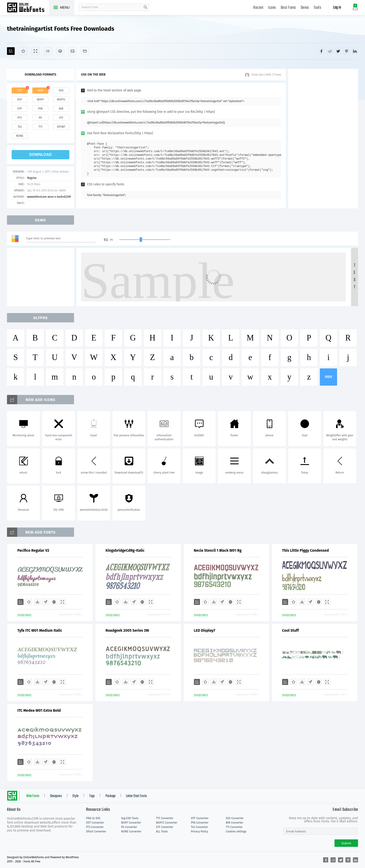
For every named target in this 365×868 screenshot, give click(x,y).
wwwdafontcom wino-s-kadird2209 (49, 197)
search (145, 7)
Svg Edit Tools (130, 818)
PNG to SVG (93, 818)
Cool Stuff (291, 630)
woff (40, 100)
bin (61, 109)
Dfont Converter (96, 831)
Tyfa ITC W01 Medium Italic (40, 630)
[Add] (11, 51)
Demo (305, 8)
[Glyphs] (48, 51)
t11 (40, 127)
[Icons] (73, 51)
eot (20, 100)
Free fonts (28, 8)
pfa (40, 109)
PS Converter (129, 827)
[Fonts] (85, 51)
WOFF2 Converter (167, 823)
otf (20, 109)
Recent (258, 8)
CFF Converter (165, 827)
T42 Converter (199, 827)
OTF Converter (200, 818)
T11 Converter (234, 827)
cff (61, 118)
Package (110, 796)
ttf (20, 90)
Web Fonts (33, 796)
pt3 (20, 118)
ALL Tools (162, 831)
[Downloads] (37, 602)
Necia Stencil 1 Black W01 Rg (218, 550)
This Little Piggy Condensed (306, 550)
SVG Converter (235, 818)
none (20, 136)
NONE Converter (131, 831)
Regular (32, 178)
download (41, 155)
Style (75, 796)
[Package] (60, 51)
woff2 (61, 100)
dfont (61, 127)
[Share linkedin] (355, 51)
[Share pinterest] (347, 51)
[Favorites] (23, 51)
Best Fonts (288, 8)
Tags (92, 796)
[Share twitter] (338, 51)
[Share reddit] (330, 51)
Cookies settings (236, 831)
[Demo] (35, 51)
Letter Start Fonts (136, 796)
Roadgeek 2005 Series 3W (127, 630)
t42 (20, 127)
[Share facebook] (321, 51)
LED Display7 (205, 630)
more (328, 377)
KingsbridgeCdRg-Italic (125, 550)
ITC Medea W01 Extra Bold (39, 710)
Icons (272, 8)
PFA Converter (200, 823)
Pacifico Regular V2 (33, 550)
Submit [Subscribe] (346, 843)
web (41, 90)
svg (61, 90)
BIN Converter (235, 823)
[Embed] (54, 602)
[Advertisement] (323, 139)
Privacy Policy (199, 831)
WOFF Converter (131, 823)
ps (40, 118)
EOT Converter (95, 823)
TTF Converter (165, 818)
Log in (337, 8)
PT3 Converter (95, 827)
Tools (318, 8)
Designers (56, 796)
